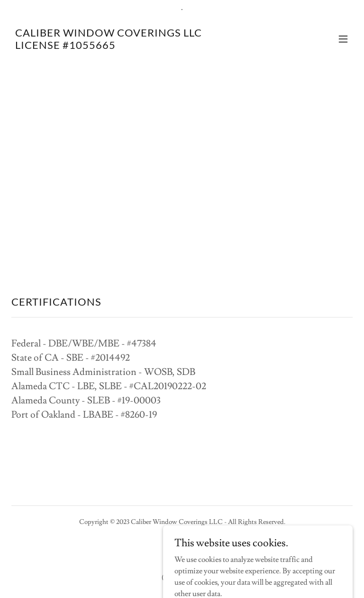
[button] (343, 39)
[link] (109, 47)
